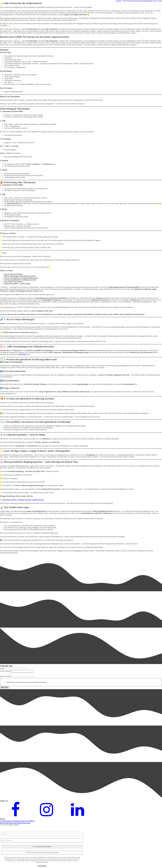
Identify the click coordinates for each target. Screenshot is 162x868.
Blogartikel (23, 354)
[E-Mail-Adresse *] (42, 840)
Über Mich (127, 1)
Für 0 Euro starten (156, 1)
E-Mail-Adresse (6, 671)
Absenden (5, 687)
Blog (148, 1)
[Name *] (42, 834)
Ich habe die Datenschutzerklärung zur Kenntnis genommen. (27, 682)
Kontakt (144, 1)
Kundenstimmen (136, 1)
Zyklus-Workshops (13, 821)
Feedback (31, 821)
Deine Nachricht (5, 676)
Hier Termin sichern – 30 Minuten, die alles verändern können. (23, 500)
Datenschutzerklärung (16, 823)
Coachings (4, 821)
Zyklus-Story (24, 821)
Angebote (119, 1)
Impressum (27, 823)
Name (3, 669)
